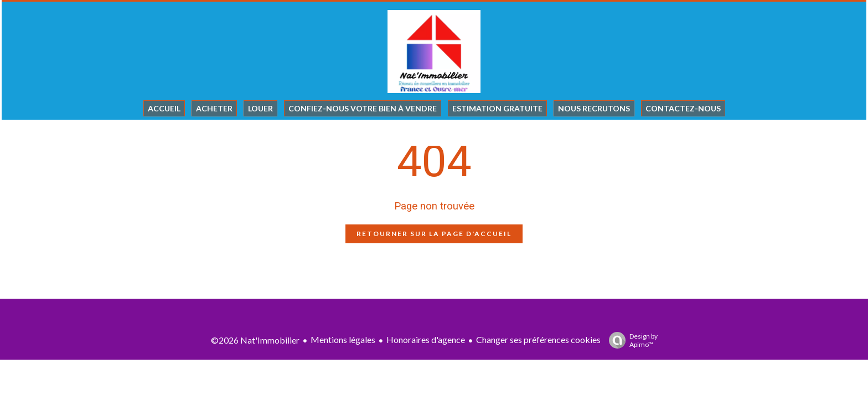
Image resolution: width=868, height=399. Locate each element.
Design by (631, 340)
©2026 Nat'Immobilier (255, 340)
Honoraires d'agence (426, 339)
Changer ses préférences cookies (538, 339)
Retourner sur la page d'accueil (434, 234)
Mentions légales (343, 339)
